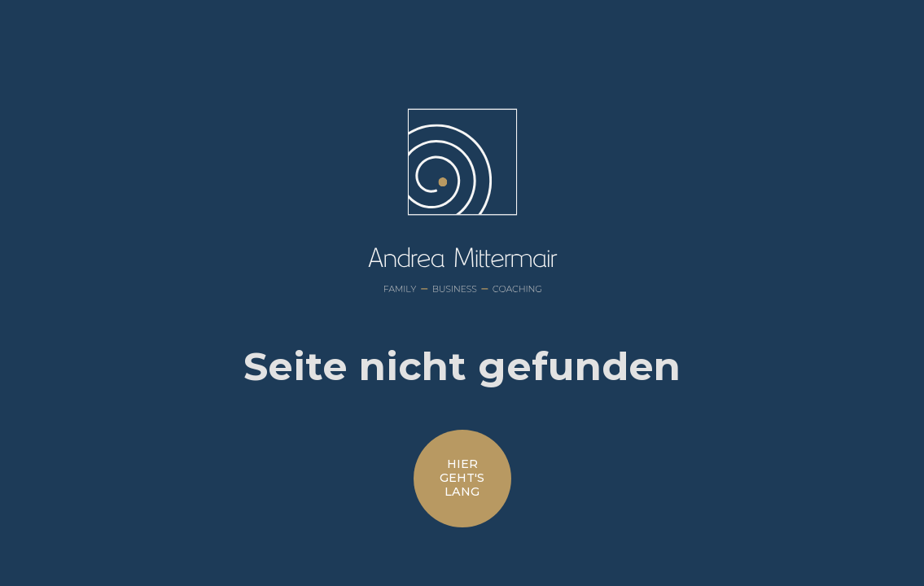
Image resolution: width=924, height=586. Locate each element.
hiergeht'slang (462, 478)
